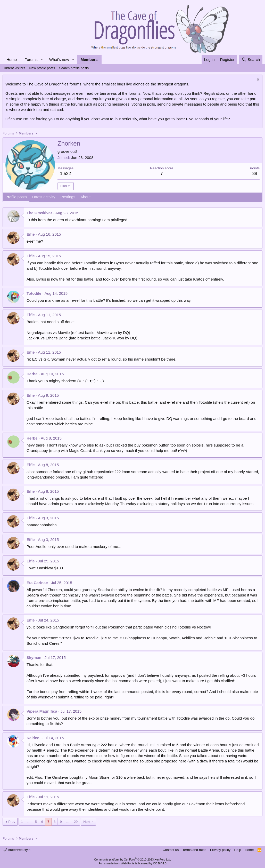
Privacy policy (220, 850)
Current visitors (14, 68)
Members (89, 59)
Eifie (31, 234)
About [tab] (85, 197)
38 (255, 174)
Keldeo (33, 738)
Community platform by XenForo (132, 859)
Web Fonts (128, 863)
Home (12, 59)
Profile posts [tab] (16, 197)
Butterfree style (17, 850)
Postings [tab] (68, 197)
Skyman (34, 658)
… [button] (29, 822)
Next (87, 822)
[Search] (251, 59)
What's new (59, 59)
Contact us (171, 850)
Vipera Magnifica (42, 711)
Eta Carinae (37, 583)
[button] (42, 59)
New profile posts (42, 68)
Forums (31, 59)
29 (76, 822)
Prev (12, 822)
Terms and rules (194, 850)
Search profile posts (74, 68)
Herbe (32, 374)
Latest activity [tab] (44, 197)
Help (238, 850)
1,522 (66, 174)
